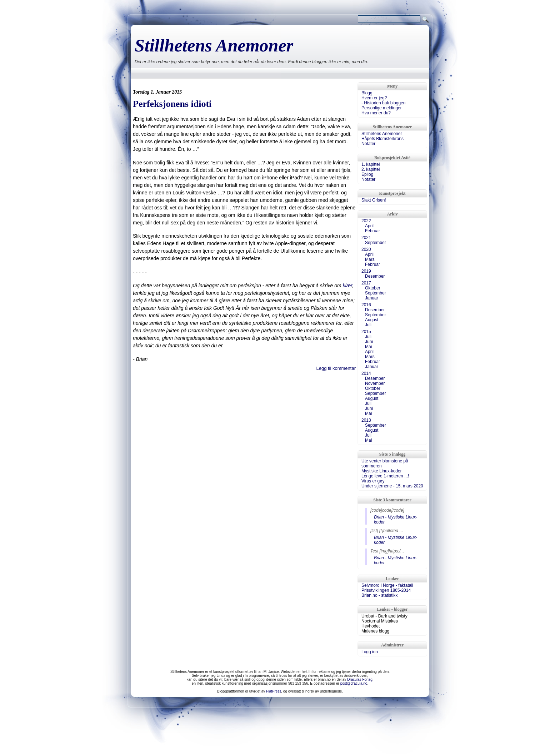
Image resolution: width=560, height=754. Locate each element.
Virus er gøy (373, 481)
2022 (366, 221)
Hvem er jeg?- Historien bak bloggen (383, 100)
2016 (366, 305)
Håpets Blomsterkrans (382, 139)
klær (347, 286)
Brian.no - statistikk (379, 595)
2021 (366, 238)
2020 (366, 249)
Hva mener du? (376, 113)
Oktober (373, 288)
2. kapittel (371, 169)
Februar (372, 231)
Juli (368, 325)
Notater (368, 144)
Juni (369, 342)
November (375, 383)
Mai (368, 347)
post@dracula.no (354, 683)
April (369, 226)
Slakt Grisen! (374, 200)
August (372, 320)
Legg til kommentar (336, 368)
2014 (366, 373)
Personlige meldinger (382, 108)
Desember (375, 276)
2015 (366, 332)
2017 (366, 283)
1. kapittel (371, 164)
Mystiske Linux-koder (382, 471)
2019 (366, 271)
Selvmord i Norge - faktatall (387, 585)
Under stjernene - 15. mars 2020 (392, 486)
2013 (366, 420)
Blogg (367, 93)
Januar (372, 298)
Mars (370, 259)
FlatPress (274, 691)
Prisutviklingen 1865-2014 (386, 590)
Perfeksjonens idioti (172, 104)
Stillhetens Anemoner (214, 45)
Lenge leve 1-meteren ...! (385, 476)
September (376, 243)
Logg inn (370, 652)
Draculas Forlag (360, 679)
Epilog (367, 174)
